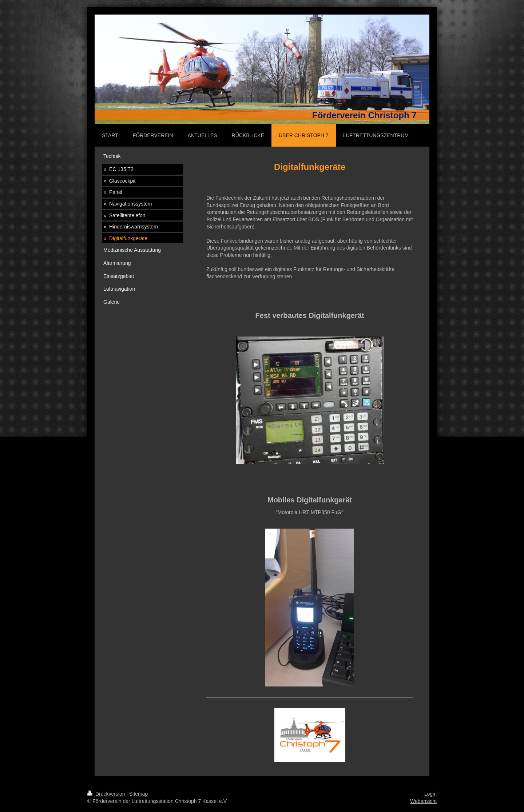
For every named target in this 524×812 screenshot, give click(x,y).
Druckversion (107, 794)
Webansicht (423, 801)
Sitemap (138, 794)
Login (430, 794)
